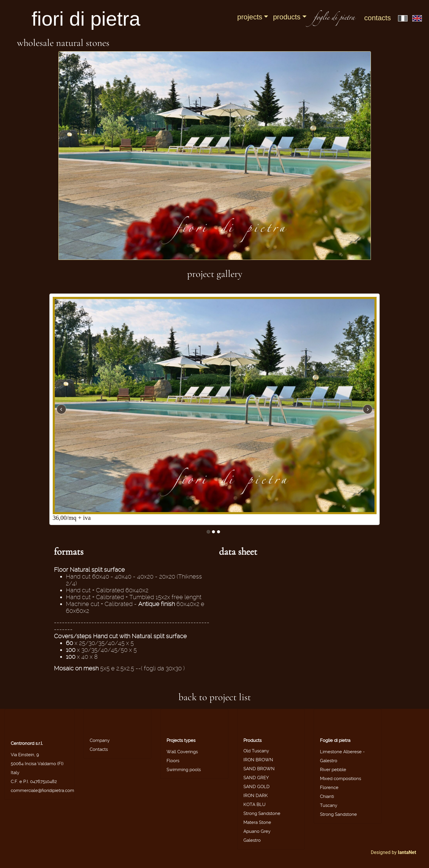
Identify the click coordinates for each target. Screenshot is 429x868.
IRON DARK (256, 796)
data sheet (238, 552)
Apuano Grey (257, 831)
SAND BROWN (259, 769)
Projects (250, 17)
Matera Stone (257, 822)
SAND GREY (256, 778)
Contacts (378, 18)
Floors (173, 761)
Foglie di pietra (335, 740)
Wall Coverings (182, 752)
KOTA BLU (254, 805)
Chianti (327, 796)
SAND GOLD (257, 787)
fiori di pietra (86, 19)
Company (100, 740)
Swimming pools (184, 770)
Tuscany (329, 805)
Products (287, 17)
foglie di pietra (334, 18)
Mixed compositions (341, 779)
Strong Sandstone (262, 813)
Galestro (252, 840)
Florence (329, 788)
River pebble (333, 770)
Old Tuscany (256, 751)
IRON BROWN (258, 760)
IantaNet (407, 852)
